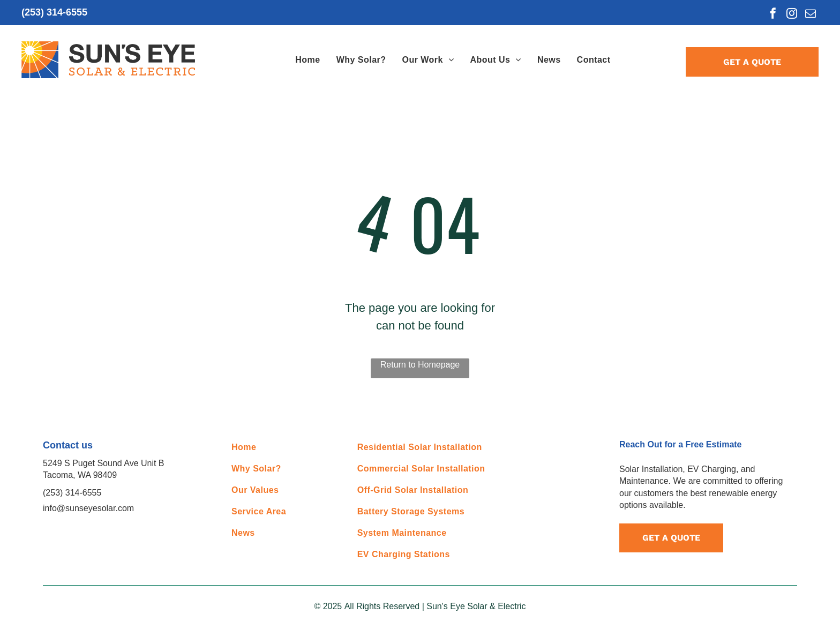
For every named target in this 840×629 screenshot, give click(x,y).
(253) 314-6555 (54, 12)
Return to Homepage (420, 365)
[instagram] (792, 15)
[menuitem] (307, 60)
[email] (811, 15)
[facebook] (773, 15)
